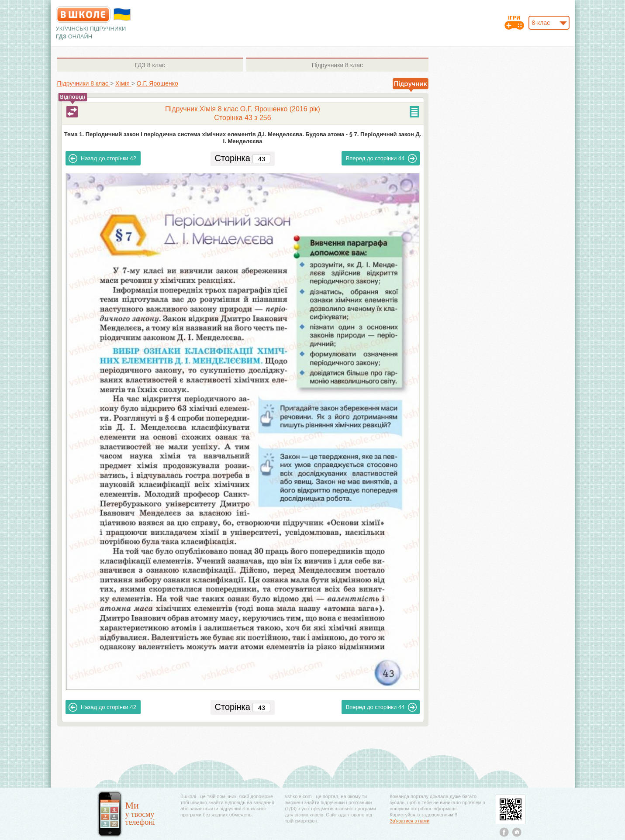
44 (382, 158)
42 (102, 158)
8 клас (150, 65)
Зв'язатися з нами (409, 821)
